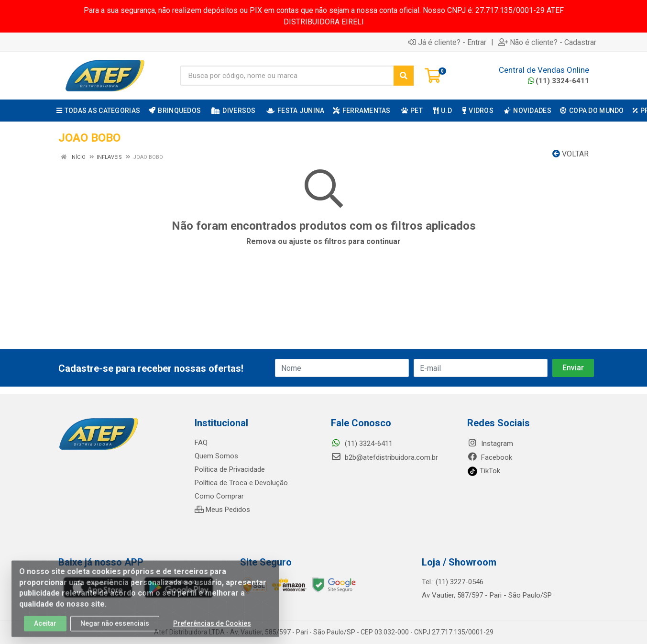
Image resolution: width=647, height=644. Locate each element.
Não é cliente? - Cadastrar (547, 42)
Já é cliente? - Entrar (447, 42)
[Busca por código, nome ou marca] (287, 76)
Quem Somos (216, 456)
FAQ (201, 443)
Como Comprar (219, 496)
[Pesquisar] (404, 76)
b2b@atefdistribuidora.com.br (384, 457)
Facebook (490, 457)
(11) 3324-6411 (559, 81)
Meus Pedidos (222, 510)
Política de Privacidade (230, 469)
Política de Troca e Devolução (241, 483)
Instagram (490, 444)
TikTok (484, 471)
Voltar (570, 154)
